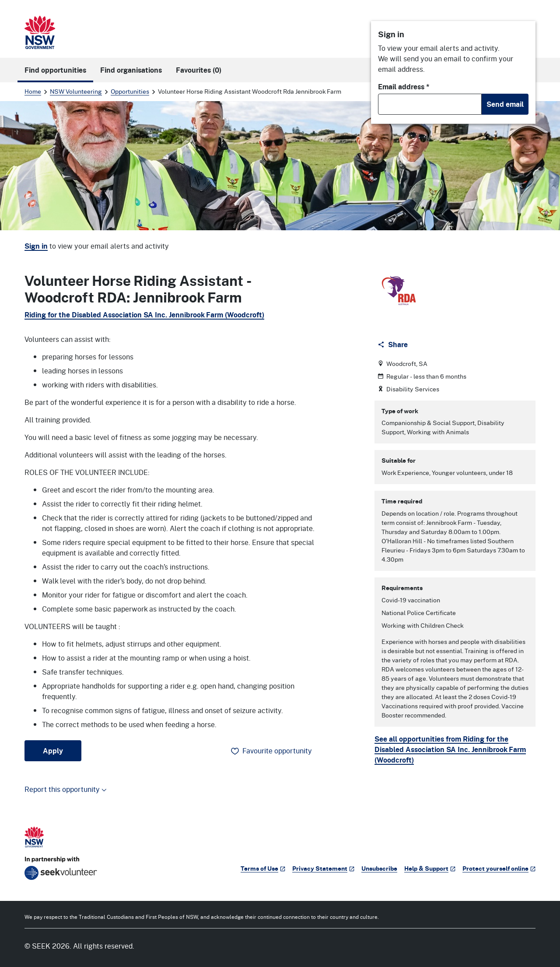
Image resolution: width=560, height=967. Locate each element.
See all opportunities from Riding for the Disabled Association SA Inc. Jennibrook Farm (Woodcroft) (450, 749)
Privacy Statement (323, 868)
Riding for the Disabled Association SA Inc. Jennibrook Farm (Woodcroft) (144, 315)
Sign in (36, 246)
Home (33, 91)
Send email (505, 104)
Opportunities (130, 91)
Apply (53, 751)
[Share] (394, 345)
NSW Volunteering (76, 91)
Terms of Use (263, 868)
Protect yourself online (499, 868)
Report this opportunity (66, 789)
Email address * (404, 87)
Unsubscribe (379, 868)
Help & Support (430, 868)
